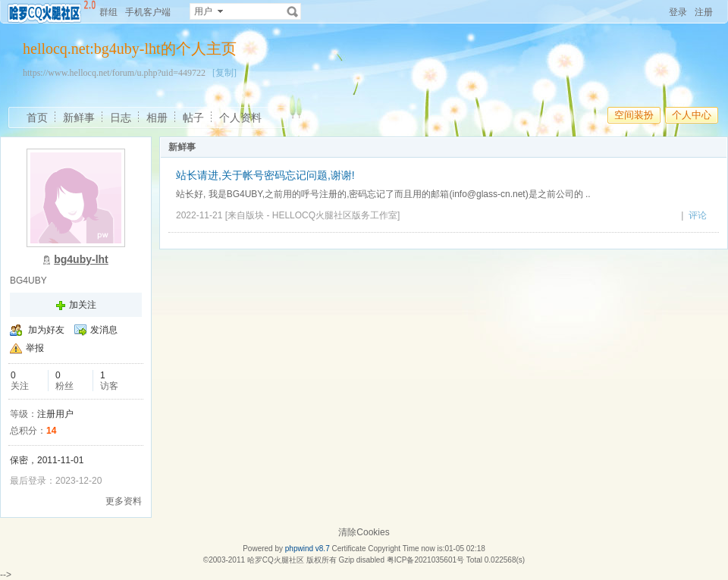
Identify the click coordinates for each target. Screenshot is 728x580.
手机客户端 (148, 12)
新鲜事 (79, 118)
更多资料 (124, 501)
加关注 (83, 305)
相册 (157, 118)
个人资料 (240, 118)
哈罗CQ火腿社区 (276, 560)
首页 (37, 118)
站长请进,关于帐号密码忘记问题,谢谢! (265, 175)
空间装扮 (634, 115)
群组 (108, 12)
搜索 (293, 11)
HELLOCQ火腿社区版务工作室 (335, 215)
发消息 (104, 330)
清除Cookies (364, 532)
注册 (704, 12)
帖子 (193, 118)
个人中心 (692, 115)
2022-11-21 (199, 215)
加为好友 (46, 330)
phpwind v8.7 (308, 549)
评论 (698, 215)
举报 (35, 348)
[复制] (224, 73)
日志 (121, 118)
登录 (678, 12)
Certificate (348, 549)
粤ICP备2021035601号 (425, 560)
